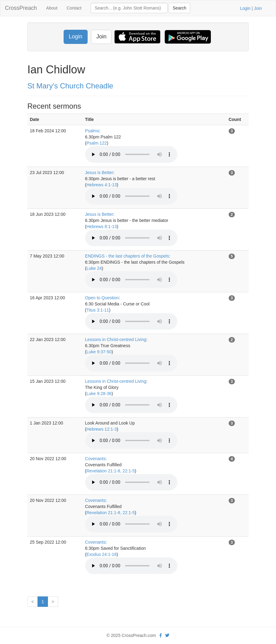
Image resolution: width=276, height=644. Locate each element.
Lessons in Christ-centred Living (116, 339)
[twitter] (167, 635)
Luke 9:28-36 (99, 394)
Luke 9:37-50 (99, 352)
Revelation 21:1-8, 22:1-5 (110, 471)
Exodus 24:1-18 (101, 554)
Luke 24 (94, 268)
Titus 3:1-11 (98, 310)
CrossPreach (21, 8)
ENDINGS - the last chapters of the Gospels (127, 256)
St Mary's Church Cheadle (70, 86)
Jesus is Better (99, 173)
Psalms (92, 131)
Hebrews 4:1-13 (102, 185)
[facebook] (161, 635)
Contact (74, 8)
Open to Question (102, 298)
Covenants (95, 459)
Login (245, 8)
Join (258, 8)
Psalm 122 (97, 143)
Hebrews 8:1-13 (102, 227)
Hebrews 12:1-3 (102, 429)
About (52, 8)
